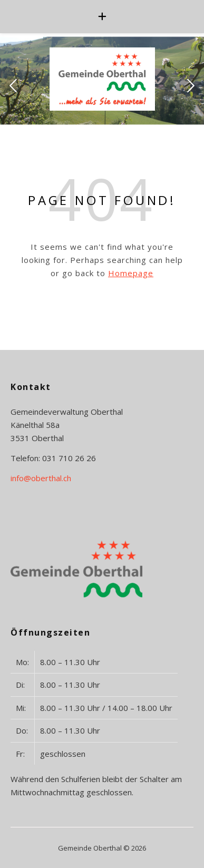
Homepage (131, 273)
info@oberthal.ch (41, 478)
